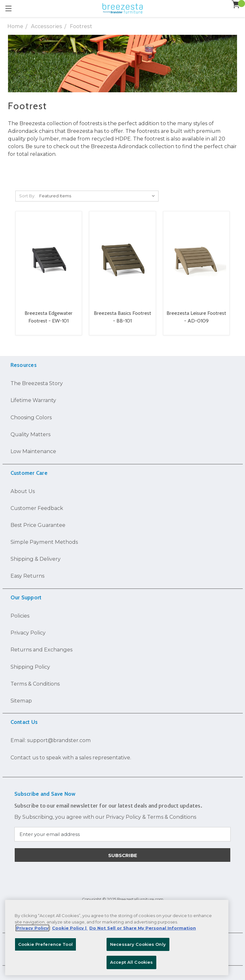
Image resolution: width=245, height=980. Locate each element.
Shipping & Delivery (36, 559)
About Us (23, 491)
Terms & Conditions (35, 684)
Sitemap (21, 701)
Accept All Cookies (131, 962)
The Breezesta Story (37, 383)
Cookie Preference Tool (45, 944)
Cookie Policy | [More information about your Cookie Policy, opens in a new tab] (70, 928)
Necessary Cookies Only (138, 944)
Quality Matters (30, 434)
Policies (20, 616)
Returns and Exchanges (41, 650)
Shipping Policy (30, 667)
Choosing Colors (31, 417)
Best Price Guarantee (38, 525)
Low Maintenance (33, 451)
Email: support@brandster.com (51, 740)
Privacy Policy (28, 633)
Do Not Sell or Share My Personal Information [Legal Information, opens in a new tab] (143, 928)
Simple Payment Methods (44, 542)
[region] (117, 938)
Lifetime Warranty (33, 400)
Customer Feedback (37, 508)
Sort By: (27, 196)
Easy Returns (27, 576)
